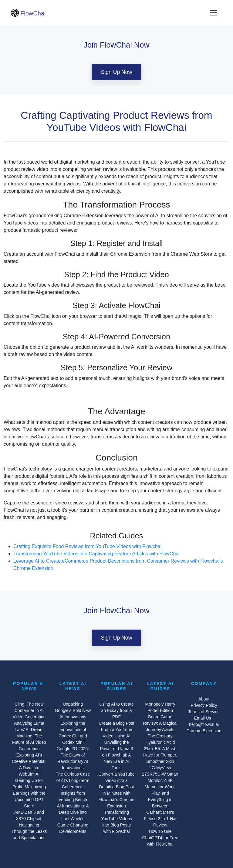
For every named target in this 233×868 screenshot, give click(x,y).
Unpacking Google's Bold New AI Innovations (73, 710)
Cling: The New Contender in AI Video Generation (29, 710)
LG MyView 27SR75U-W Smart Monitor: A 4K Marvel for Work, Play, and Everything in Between (160, 787)
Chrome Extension (204, 731)
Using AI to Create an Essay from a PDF (116, 710)
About (204, 699)
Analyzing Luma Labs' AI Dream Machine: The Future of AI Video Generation (29, 736)
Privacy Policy (204, 705)
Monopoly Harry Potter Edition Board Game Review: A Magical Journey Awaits (160, 717)
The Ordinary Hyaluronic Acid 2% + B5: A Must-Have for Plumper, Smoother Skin (160, 749)
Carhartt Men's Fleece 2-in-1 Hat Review (160, 819)
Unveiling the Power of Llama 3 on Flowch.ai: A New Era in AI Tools (117, 755)
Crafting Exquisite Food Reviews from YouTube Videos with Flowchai (87, 546)
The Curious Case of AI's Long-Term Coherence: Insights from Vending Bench (73, 787)
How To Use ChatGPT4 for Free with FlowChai (160, 838)
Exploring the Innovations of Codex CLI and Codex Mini (73, 733)
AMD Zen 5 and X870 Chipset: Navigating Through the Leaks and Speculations (29, 825)
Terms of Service (204, 712)
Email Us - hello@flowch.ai (204, 721)
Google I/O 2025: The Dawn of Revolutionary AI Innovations (73, 758)
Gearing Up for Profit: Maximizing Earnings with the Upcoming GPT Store (29, 793)
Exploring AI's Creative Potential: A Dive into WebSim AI (29, 765)
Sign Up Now (117, 72)
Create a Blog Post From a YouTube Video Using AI (116, 730)
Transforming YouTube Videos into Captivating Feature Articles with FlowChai (96, 554)
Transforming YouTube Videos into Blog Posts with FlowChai (116, 822)
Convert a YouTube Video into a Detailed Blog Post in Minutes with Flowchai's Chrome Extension (116, 790)
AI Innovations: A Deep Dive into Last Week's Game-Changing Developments (73, 819)
